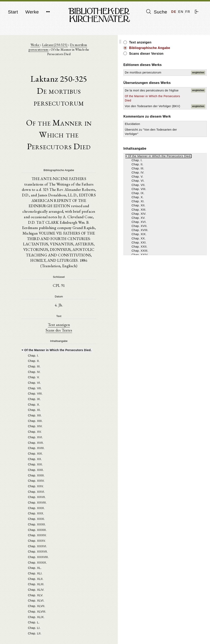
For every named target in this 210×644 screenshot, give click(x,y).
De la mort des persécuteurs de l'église (176, 107)
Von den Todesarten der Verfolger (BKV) (176, 135)
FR (188, 12)
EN (181, 12)
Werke (32, 12)
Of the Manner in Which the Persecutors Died (177, 121)
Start (13, 12)
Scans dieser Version (186, 58)
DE (174, 12)
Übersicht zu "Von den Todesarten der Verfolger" (178, 171)
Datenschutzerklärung (176, 635)
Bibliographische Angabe (183, 50)
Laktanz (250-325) (47, 47)
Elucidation (172, 162)
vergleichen (198, 79)
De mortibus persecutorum (81, 47)
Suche (157, 12)
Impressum (169, 631)
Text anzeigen (79, 270)
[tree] (79, 444)
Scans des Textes (79, 276)
